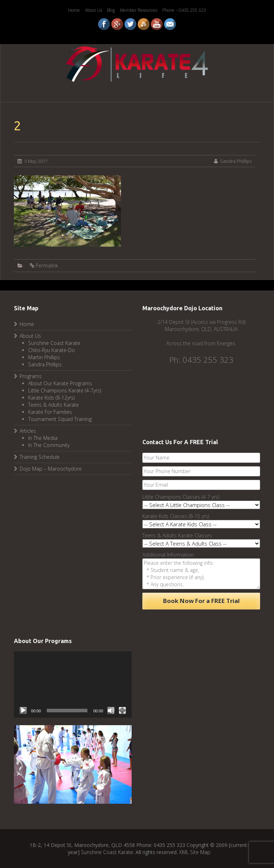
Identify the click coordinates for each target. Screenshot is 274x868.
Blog (111, 10)
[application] (73, 684)
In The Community (49, 445)
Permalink (47, 265)
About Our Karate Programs (60, 383)
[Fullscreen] (122, 711)
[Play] (23, 711)
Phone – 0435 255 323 (184, 10)
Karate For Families (50, 412)
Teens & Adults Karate (54, 405)
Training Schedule (40, 457)
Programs (31, 376)
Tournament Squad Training (60, 419)
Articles (28, 431)
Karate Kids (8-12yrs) (51, 398)
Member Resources (139, 10)
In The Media (43, 438)
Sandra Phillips (236, 161)
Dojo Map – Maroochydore (51, 469)
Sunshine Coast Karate (54, 343)
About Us (93, 10)
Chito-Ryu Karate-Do (52, 350)
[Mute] (111, 711)
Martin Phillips (44, 357)
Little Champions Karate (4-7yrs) (65, 390)
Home (74, 10)
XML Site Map (195, 852)
